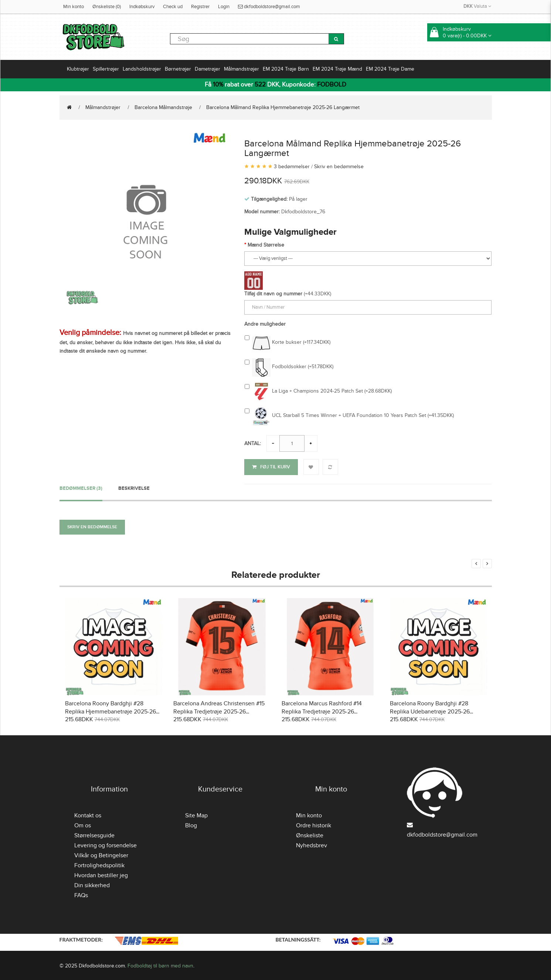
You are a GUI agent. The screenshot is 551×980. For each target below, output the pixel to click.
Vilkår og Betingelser (101, 854)
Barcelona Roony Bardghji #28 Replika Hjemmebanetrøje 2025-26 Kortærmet (110, 711)
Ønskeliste (310, 834)
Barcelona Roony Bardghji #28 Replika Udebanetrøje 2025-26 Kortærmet (430, 711)
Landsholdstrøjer (142, 69)
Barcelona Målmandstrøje (163, 107)
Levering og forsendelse (106, 844)
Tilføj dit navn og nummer (273, 294)
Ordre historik (314, 824)
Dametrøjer (208, 69)
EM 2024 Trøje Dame (390, 69)
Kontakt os (88, 814)
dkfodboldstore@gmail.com (269, 7)
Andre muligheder (265, 324)
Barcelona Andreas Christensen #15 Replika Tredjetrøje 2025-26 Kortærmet (219, 711)
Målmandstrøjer (242, 69)
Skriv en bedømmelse (339, 167)
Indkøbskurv (142, 7)
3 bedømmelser (292, 167)
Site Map (196, 814)
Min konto (74, 7)
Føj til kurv (271, 467)
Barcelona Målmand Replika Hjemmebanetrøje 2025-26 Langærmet (283, 107)
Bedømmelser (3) (81, 487)
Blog (191, 824)
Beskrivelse (134, 487)
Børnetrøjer (178, 69)
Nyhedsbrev (312, 844)
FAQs (81, 894)
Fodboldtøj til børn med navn (160, 964)
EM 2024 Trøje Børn (286, 69)
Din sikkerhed (92, 884)
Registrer (200, 7)
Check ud (173, 7)
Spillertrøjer (106, 69)
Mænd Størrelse (266, 245)
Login (224, 7)
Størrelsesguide (94, 834)
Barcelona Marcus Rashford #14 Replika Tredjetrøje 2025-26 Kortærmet (322, 711)
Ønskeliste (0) (107, 7)
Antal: (253, 443)
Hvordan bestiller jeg (101, 874)
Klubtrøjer (78, 69)
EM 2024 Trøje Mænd (337, 69)
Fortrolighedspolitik (99, 864)
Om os (83, 824)
